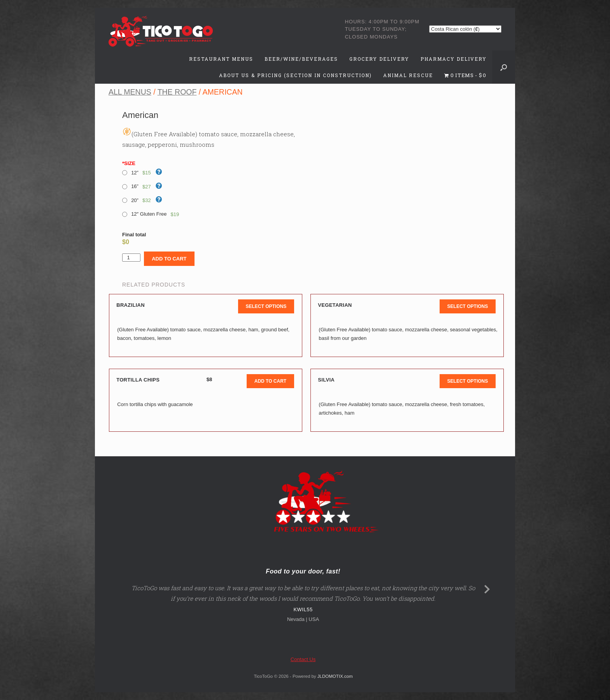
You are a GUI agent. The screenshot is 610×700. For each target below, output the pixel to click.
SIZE (129, 163)
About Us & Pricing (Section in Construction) (295, 75)
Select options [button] (266, 306)
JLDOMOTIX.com (335, 676)
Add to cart (169, 259)
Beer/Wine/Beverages (301, 59)
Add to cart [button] (270, 381)
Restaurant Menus (221, 59)
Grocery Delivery (379, 59)
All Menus (130, 92)
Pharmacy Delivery (454, 59)
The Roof (177, 92)
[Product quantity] (131, 258)
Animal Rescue (408, 75)
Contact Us (303, 659)
